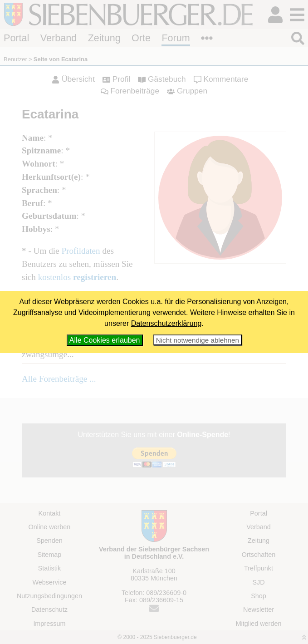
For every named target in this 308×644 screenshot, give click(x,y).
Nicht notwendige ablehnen (198, 340)
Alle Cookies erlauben (105, 340)
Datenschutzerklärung (166, 323)
